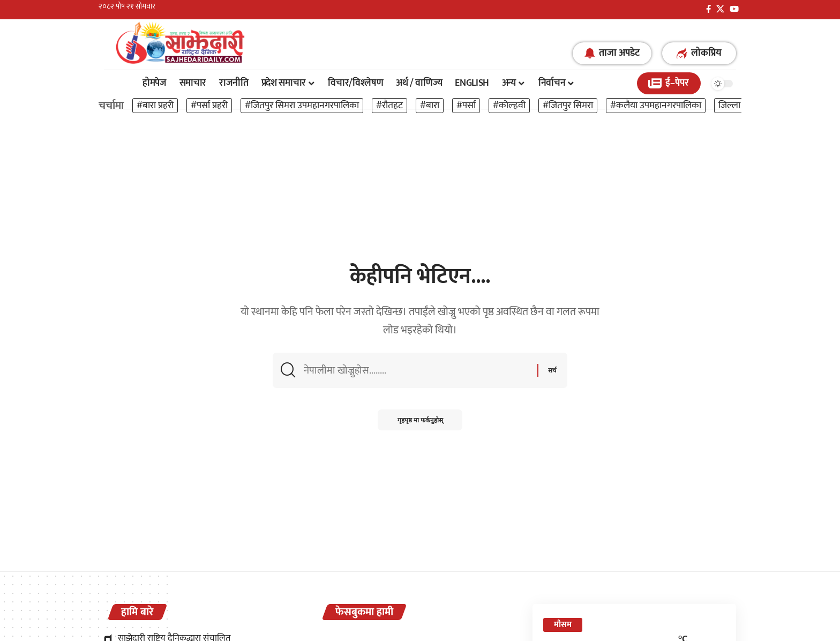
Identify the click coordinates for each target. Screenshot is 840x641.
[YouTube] (734, 9)
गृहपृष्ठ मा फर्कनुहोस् (420, 422)
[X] (720, 9)
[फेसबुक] (708, 9)
